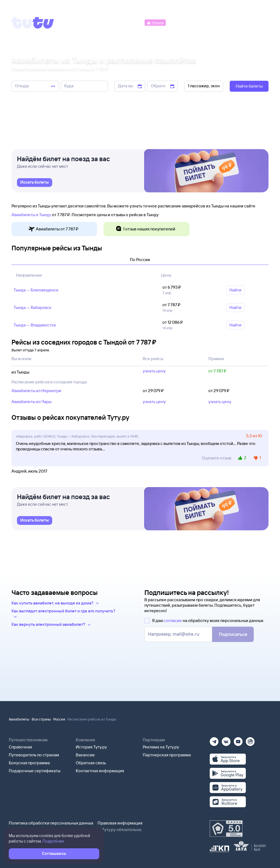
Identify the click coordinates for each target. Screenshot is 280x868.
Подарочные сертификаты (35, 771)
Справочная (20, 747)
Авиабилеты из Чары (31, 402)
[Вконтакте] (226, 740)
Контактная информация (100, 771)
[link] (35, 183)
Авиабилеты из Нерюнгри (36, 391)
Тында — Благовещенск (36, 290)
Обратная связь (91, 763)
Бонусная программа (29, 763)
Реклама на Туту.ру (161, 747)
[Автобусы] (132, 22)
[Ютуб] (238, 740)
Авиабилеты (19, 719)
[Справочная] (257, 22)
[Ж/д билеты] (104, 22)
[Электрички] (180, 22)
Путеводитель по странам (34, 755)
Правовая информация (120, 823)
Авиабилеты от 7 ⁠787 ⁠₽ (53, 229)
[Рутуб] (250, 740)
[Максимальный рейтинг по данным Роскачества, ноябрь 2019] (226, 829)
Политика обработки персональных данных (51, 823)
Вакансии (85, 755)
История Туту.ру (91, 747)
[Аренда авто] (228, 22)
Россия (59, 719)
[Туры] (204, 22)
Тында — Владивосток (35, 325)
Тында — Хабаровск (33, 307)
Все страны (41, 719)
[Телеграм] (214, 740)
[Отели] (155, 22)
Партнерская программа (167, 755)
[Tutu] (33, 23)
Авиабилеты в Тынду (31, 215)
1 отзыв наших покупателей (145, 229)
